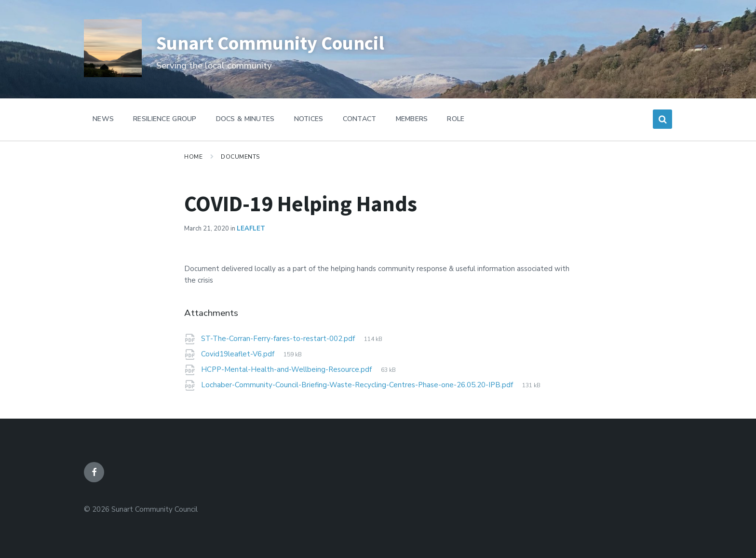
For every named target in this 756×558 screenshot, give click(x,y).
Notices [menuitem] (309, 119)
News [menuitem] (103, 119)
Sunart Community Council (284, 42)
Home (193, 157)
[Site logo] (113, 75)
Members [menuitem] (412, 119)
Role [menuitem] (456, 119)
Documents (240, 157)
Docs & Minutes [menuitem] (245, 119)
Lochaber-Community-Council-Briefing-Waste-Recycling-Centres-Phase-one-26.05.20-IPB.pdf (358, 385)
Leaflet (251, 229)
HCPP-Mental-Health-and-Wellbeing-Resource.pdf (287, 369)
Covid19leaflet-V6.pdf (239, 354)
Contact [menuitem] (360, 119)
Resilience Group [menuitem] (165, 119)
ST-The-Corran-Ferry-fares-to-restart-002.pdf (279, 339)
